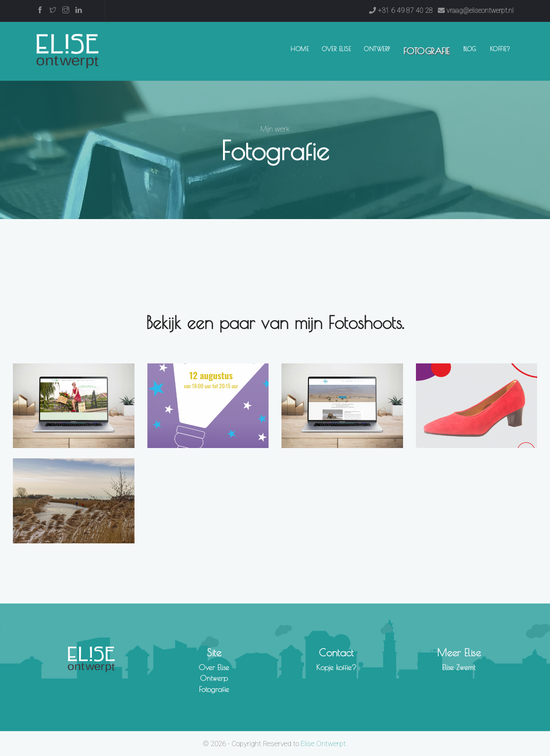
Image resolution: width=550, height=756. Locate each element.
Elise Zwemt (459, 668)
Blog (470, 49)
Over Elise (336, 49)
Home (301, 48)
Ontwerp (377, 49)
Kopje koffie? (336, 668)
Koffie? (500, 49)
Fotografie (427, 51)
